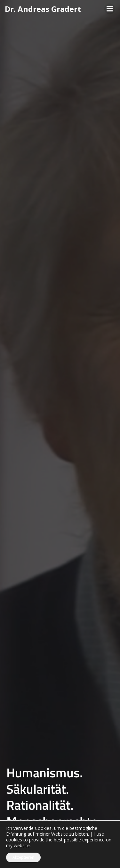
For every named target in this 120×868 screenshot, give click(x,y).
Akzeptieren (23, 857)
